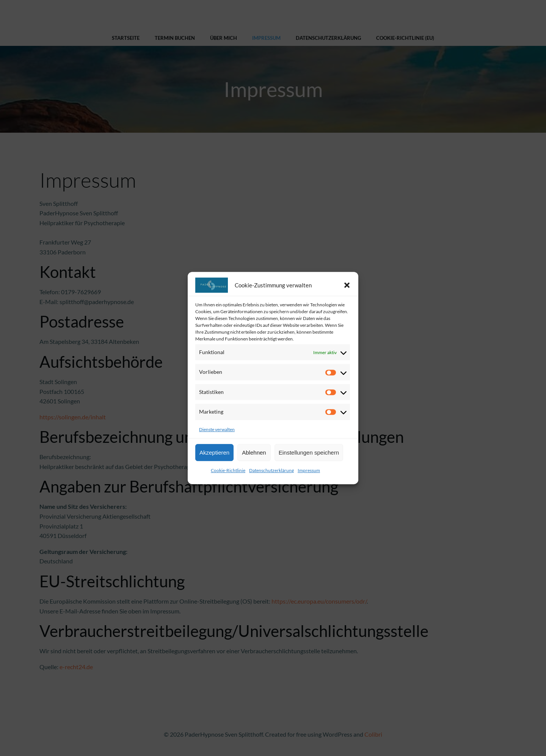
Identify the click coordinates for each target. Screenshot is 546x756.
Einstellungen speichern (309, 453)
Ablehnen (254, 453)
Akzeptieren (214, 453)
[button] (347, 285)
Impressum (309, 470)
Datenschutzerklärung (271, 470)
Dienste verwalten (217, 429)
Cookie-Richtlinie (228, 470)
